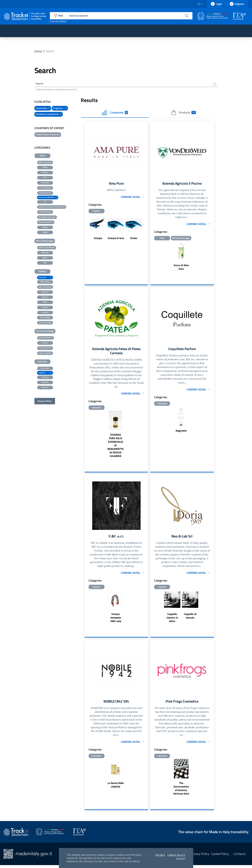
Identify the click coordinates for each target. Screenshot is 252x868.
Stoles (134, 239)
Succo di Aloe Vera (181, 268)
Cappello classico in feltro (172, 620)
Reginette (181, 432)
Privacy (160, 855)
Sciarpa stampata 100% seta (116, 620)
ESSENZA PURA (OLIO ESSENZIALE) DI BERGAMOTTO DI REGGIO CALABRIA (116, 447)
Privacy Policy (200, 857)
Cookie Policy (176, 855)
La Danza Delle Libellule (116, 788)
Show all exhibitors (58, 21)
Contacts (239, 857)
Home (38, 51)
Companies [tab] (115, 113)
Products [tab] (183, 113)
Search (40, 84)
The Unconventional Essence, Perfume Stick (181, 791)
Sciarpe (98, 239)
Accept (181, 859)
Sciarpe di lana (116, 239)
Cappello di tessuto (190, 618)
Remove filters (45, 402)
